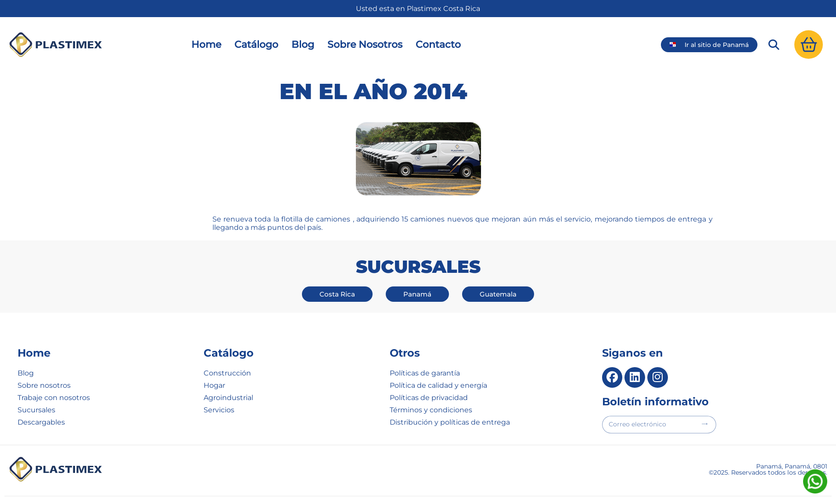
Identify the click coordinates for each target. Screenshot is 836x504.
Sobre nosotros (44, 385)
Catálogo (256, 45)
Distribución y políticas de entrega (450, 422)
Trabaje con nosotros (54, 398)
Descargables (41, 422)
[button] (774, 45)
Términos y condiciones (431, 410)
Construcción (227, 373)
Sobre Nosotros (365, 45)
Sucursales (36, 410)
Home (206, 45)
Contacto (438, 45)
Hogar (214, 385)
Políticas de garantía (425, 373)
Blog (303, 45)
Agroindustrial (228, 398)
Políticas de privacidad (429, 398)
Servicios (219, 410)
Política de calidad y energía (438, 385)
